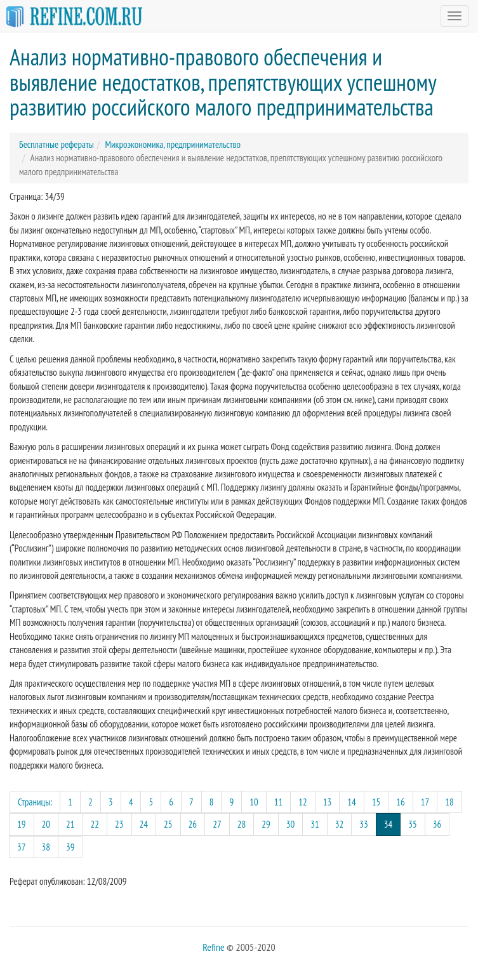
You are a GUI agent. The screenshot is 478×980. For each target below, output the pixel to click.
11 (279, 802)
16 (401, 802)
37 (22, 847)
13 (328, 802)
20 (46, 824)
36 (437, 824)
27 (217, 824)
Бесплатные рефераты (56, 144)
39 (70, 847)
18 (449, 802)
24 (144, 824)
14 (352, 802)
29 (266, 824)
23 (119, 824)
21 (70, 824)
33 (364, 824)
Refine (213, 947)
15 (376, 802)
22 (95, 824)
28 (242, 824)
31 (315, 824)
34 (393, 824)
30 (291, 824)
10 (254, 802)
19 (22, 824)
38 (46, 847)
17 (425, 802)
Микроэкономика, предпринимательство (173, 144)
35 (413, 824)
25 (168, 824)
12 (303, 802)
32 (340, 824)
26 (193, 824)
